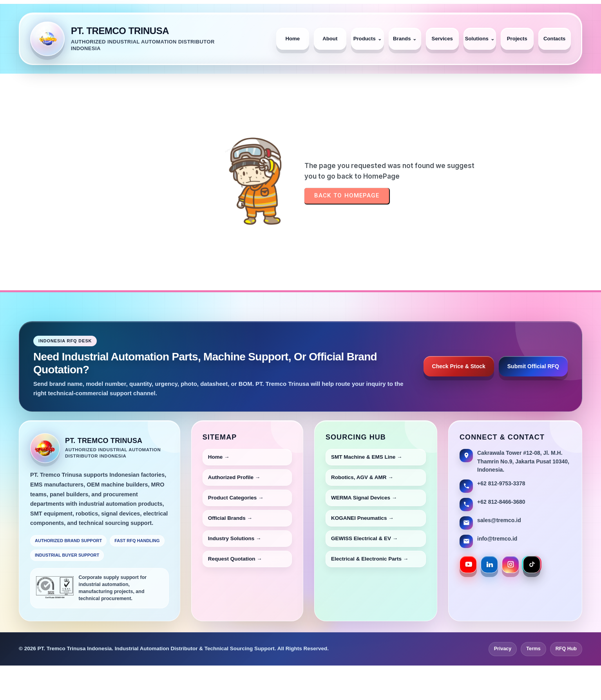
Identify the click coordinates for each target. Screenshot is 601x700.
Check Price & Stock (459, 366)
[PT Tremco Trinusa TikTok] (532, 564)
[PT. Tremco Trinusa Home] (148, 39)
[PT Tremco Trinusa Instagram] (510, 564)
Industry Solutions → (235, 538)
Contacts (554, 39)
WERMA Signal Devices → (364, 498)
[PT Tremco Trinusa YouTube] (468, 564)
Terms (533, 649)
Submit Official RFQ (533, 366)
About (330, 39)
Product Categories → (236, 498)
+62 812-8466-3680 (501, 502)
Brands (405, 39)
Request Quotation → (235, 559)
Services (442, 39)
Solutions (480, 39)
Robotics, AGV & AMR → (362, 477)
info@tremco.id (497, 539)
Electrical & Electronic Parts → (370, 559)
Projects (517, 39)
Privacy (503, 649)
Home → (219, 457)
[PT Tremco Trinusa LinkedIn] (489, 564)
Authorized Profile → (234, 477)
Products (367, 39)
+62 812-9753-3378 (501, 483)
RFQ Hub (566, 649)
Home (292, 39)
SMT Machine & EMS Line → (367, 457)
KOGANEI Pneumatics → (362, 518)
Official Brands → (230, 518)
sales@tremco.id (499, 520)
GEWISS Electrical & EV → (364, 538)
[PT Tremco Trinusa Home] (45, 448)
